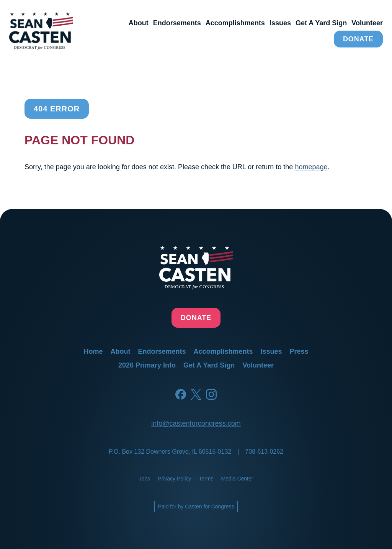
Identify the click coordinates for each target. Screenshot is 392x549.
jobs (145, 479)
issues (280, 23)
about (139, 23)
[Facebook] (181, 394)
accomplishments (235, 23)
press (299, 351)
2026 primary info (147, 365)
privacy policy (174, 479)
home (93, 351)
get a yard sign (321, 23)
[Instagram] (211, 394)
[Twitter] (196, 394)
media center (237, 479)
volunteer (367, 23)
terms (206, 479)
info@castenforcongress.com (196, 423)
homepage (311, 167)
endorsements (177, 23)
